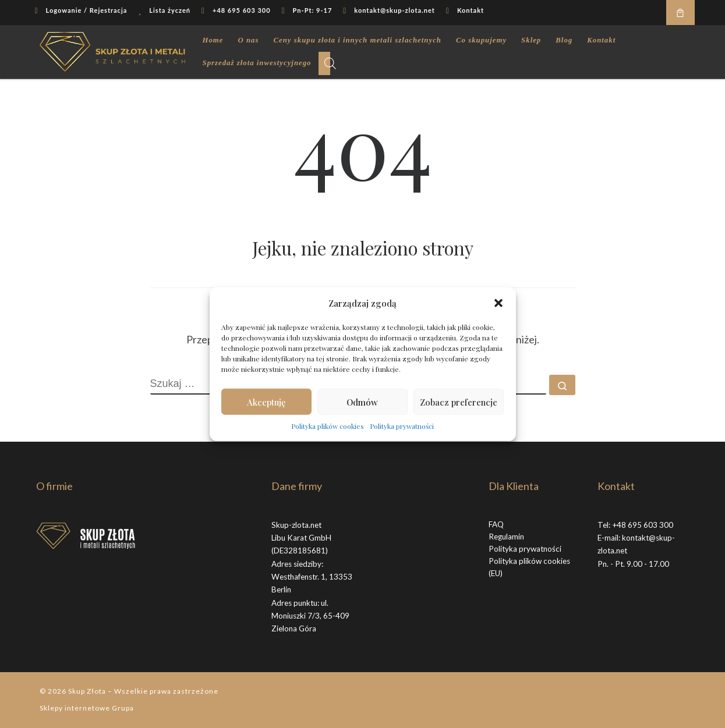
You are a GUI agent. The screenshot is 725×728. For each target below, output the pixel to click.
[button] (498, 303)
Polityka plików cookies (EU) (529, 567)
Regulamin (506, 537)
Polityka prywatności (402, 426)
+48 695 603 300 (643, 525)
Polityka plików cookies (328, 426)
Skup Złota (87, 691)
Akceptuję (266, 402)
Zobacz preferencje (459, 402)
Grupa (123, 708)
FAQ (496, 524)
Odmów (362, 402)
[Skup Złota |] (112, 49)
